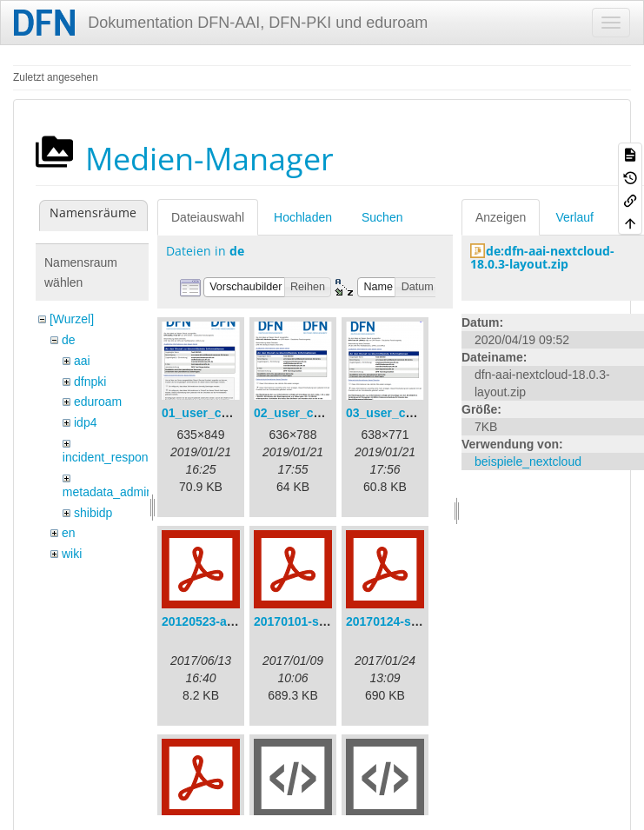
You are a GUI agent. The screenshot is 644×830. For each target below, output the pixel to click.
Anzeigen (501, 217)
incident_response (112, 457)
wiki (72, 554)
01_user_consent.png (224, 413)
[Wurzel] (72, 319)
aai (82, 361)
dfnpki (90, 382)
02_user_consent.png (316, 413)
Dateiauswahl (208, 217)
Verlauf (574, 217)
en (69, 533)
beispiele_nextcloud (528, 461)
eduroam (98, 402)
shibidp (93, 513)
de (69, 340)
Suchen (382, 217)
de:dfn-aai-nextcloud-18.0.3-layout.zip (542, 257)
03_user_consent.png (408, 413)
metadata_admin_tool (121, 492)
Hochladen (303, 217)
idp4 (85, 422)
